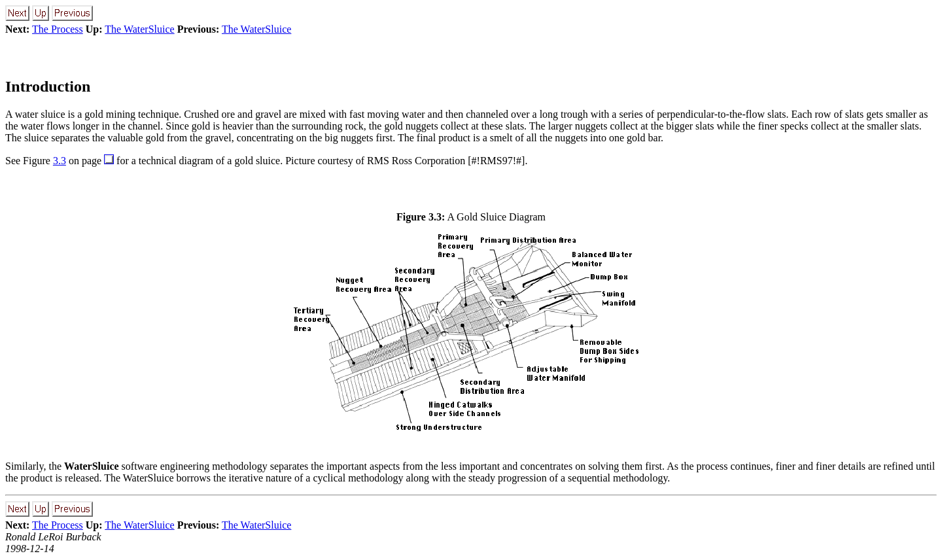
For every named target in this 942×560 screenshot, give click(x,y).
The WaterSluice (139, 29)
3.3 (60, 161)
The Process (58, 29)
